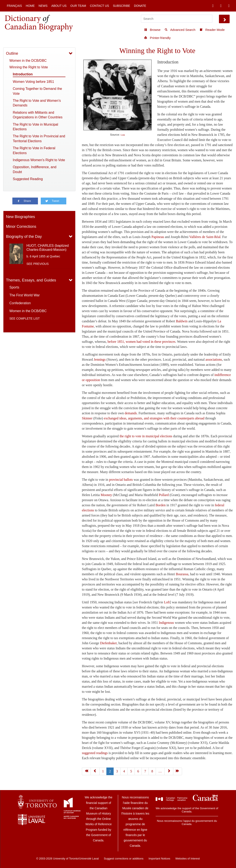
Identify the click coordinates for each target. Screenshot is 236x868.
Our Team (78, 6)
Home (30, 6)
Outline (12, 53)
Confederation (20, 303)
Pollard (164, 495)
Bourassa (182, 574)
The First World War (25, 295)
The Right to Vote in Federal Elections (34, 150)
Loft (167, 602)
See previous (38, 264)
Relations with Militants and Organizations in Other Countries (38, 115)
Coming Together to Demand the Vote (37, 91)
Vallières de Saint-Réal (205, 237)
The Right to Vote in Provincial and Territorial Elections (39, 138)
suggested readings (95, 753)
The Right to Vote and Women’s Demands (37, 103)
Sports (14, 287)
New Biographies (20, 217)
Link (123, 135)
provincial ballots (121, 480)
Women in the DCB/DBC (28, 61)
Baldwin (182, 321)
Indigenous (167, 623)
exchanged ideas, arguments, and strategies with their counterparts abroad (154, 418)
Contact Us (100, 6)
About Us (59, 6)
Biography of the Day (24, 237)
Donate (140, 6)
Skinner (87, 418)
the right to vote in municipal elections (146, 436)
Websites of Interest (187, 859)
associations (214, 359)
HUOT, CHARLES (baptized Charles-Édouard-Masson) (48, 248)
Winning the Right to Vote (29, 67)
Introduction (23, 74)
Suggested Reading (28, 179)
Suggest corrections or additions (124, 859)
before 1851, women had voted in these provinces (142, 342)
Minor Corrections (21, 227)
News (43, 6)
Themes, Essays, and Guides (31, 280)
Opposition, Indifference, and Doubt (35, 169)
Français (14, 6)
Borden (161, 505)
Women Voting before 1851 (33, 82)
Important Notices (159, 859)
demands (131, 413)
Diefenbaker (108, 643)
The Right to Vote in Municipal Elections (35, 127)
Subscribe (121, 6)
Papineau (158, 237)
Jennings (100, 359)
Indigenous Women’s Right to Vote (39, 160)
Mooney (106, 495)
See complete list (25, 319)
